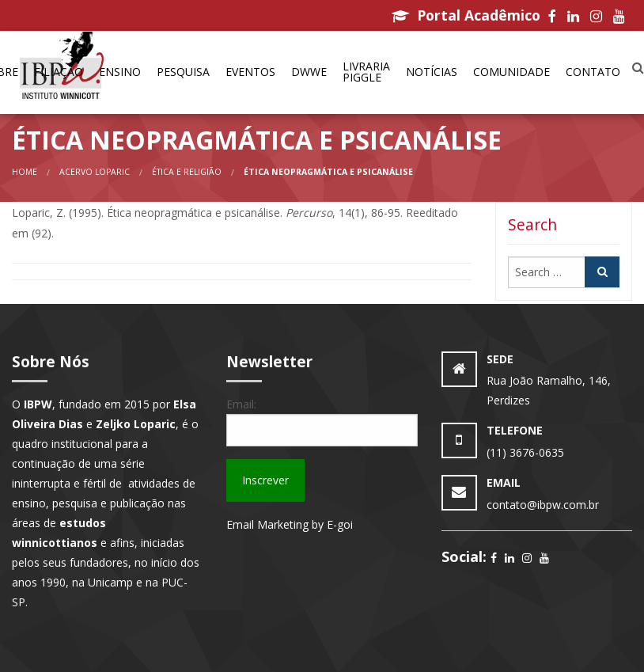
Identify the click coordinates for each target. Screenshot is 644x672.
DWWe (309, 72)
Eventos (250, 72)
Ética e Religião (187, 172)
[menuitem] (59, 73)
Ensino (120, 72)
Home (25, 172)
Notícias (432, 72)
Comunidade (511, 72)
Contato (593, 72)
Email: (241, 404)
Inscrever (265, 480)
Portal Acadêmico (466, 15)
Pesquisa (183, 72)
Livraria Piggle (366, 72)
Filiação (59, 72)
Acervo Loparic (95, 172)
